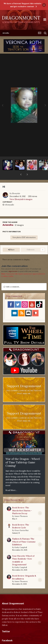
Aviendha (8, 218)
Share (11, 243)
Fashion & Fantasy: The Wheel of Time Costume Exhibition (24, 535)
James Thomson (21, 510)
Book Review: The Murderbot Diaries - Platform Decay (22, 504)
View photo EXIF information (24, 231)
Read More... (11, 484)
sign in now (13, 265)
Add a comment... (12, 280)
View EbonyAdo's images (21, 193)
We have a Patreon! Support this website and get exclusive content (22, 5)
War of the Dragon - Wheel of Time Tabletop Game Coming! (23, 456)
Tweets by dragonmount (13, 629)
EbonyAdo (16, 187)
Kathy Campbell (21, 541)
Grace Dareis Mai (22, 524)
